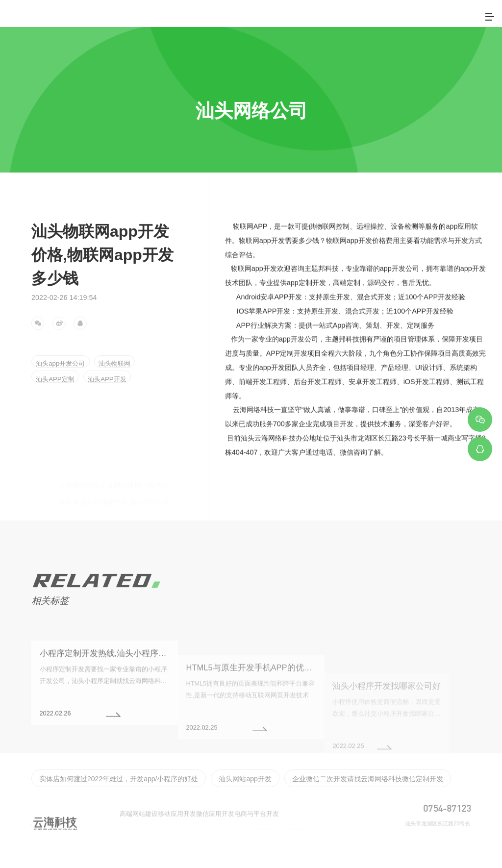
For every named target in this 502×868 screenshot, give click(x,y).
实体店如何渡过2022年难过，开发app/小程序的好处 (102, 804)
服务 (295, 19)
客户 (369, 19)
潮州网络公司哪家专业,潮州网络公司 (101, 488)
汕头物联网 (121, 362)
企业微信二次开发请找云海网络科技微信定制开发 (306, 804)
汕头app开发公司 (62, 362)
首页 (220, 19)
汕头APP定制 (57, 378)
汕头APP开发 (113, 378)
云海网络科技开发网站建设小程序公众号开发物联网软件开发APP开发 (152, 471)
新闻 (406, 19)
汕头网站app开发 (206, 804)
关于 (257, 19)
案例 (332, 19)
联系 (444, 19)
